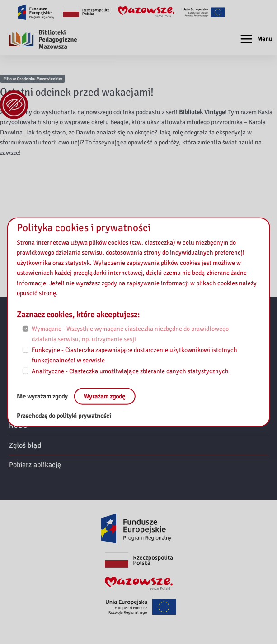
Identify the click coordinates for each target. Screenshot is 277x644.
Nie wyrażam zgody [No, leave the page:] (43, 396)
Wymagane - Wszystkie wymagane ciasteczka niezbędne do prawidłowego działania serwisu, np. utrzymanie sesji (130, 334)
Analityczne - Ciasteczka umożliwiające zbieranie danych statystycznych (130, 371)
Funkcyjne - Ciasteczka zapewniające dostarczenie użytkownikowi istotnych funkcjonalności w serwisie (134, 355)
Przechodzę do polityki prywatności (64, 416)
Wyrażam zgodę (104, 396)
